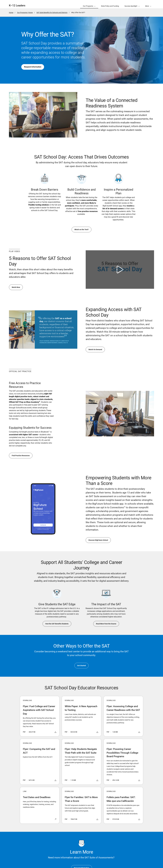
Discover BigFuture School (98, 540)
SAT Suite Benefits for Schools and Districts (52, 13)
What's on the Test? (81, 230)
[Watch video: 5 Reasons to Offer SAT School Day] (120, 270)
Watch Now (16, 287)
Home (11, 13)
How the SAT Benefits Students (57, 624)
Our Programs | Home (25, 13)
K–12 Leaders (17, 6)
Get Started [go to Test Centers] (81, 666)
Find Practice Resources (21, 456)
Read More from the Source (106, 624)
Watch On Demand (95, 349)
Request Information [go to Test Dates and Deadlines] (33, 67)
